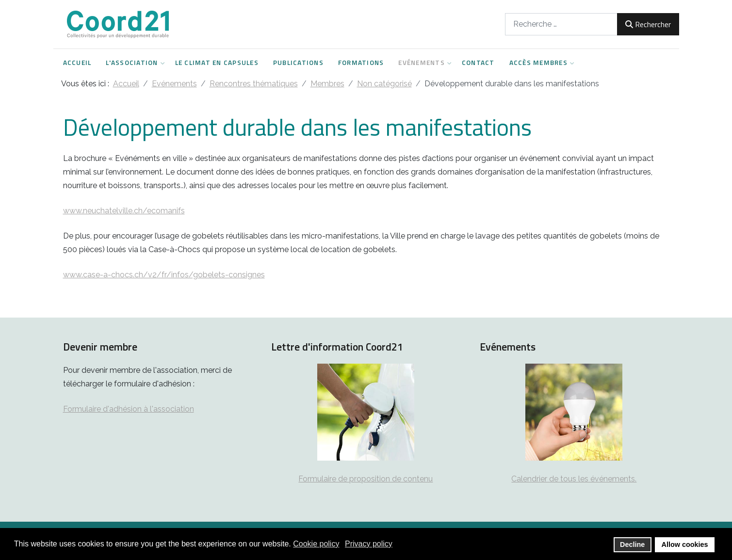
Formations (361, 63)
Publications (298, 63)
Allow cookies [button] (685, 544)
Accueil (77, 63)
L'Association (133, 63)
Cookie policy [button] (316, 544)
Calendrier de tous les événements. (574, 479)
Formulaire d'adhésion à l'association (129, 409)
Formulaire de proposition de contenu (366, 479)
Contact (478, 63)
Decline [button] (632, 544)
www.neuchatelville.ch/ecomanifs (124, 211)
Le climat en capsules (217, 63)
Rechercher (648, 24)
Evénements (423, 63)
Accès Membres (540, 63)
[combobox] (561, 24)
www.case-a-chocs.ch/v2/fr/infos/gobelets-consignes (164, 275)
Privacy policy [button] (369, 544)
